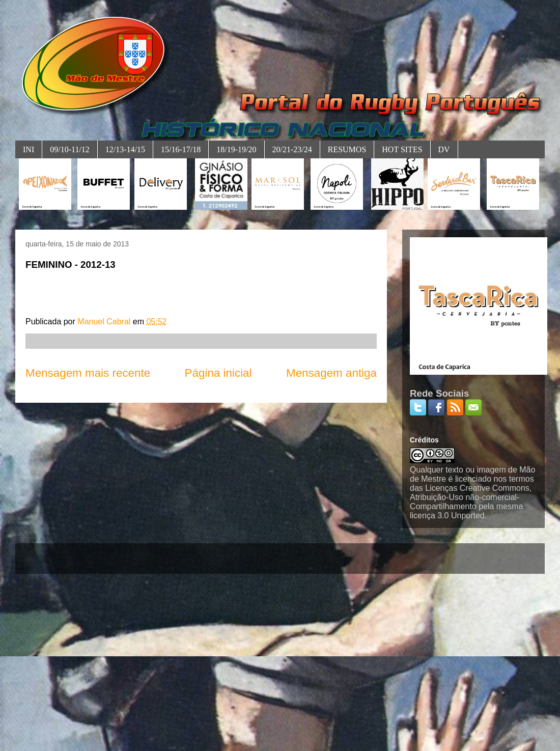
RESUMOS (347, 149)
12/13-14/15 (125, 149)
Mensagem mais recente (88, 373)
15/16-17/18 (181, 149)
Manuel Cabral (105, 322)
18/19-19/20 (236, 149)
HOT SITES (402, 149)
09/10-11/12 (70, 149)
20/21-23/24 (292, 149)
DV (444, 149)
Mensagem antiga (331, 373)
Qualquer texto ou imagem (458, 470)
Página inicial (218, 373)
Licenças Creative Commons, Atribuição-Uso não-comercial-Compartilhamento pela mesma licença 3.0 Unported (471, 502)
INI (29, 149)
